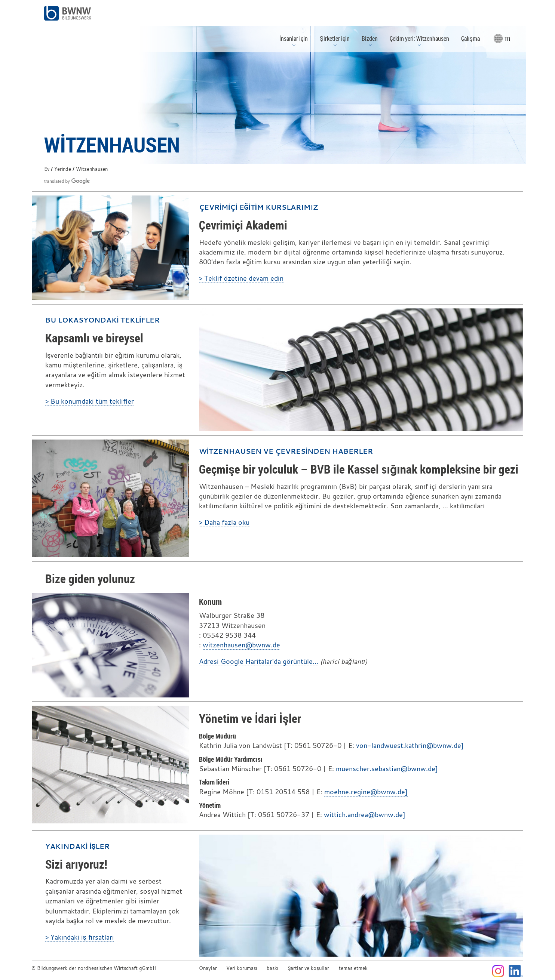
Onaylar (208, 968)
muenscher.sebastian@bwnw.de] (387, 769)
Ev (47, 169)
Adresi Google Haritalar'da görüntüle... (259, 661)
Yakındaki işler (77, 846)
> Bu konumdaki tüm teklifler (90, 401)
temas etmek (353, 968)
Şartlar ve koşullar (309, 968)
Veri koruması (242, 968)
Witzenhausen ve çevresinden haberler (286, 451)
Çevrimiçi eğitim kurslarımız (258, 207)
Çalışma (470, 38)
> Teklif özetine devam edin (241, 278)
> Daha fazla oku (224, 522)
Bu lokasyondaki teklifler (102, 320)
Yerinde (63, 169)
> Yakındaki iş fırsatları (79, 937)
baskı (272, 968)
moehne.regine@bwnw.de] (366, 792)
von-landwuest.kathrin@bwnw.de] (410, 745)
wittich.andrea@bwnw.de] (365, 815)
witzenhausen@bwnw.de (241, 645)
